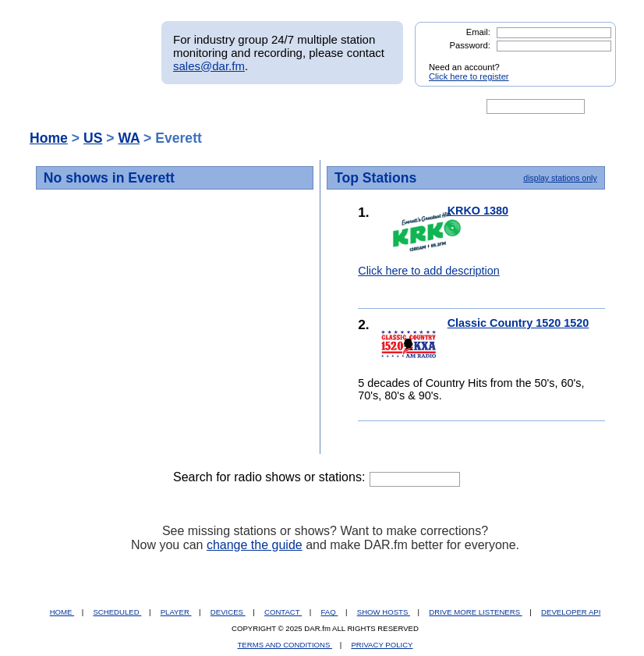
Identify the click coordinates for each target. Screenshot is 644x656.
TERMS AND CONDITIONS (285, 645)
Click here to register (469, 76)
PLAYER (176, 612)
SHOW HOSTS (384, 612)
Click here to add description (429, 271)
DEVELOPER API (571, 612)
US (93, 138)
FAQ (330, 612)
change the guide (255, 545)
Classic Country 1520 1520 (518, 323)
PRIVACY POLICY (382, 645)
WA (129, 138)
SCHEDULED (117, 612)
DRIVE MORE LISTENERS (475, 612)
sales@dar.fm (209, 66)
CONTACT (283, 612)
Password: (470, 45)
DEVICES (228, 612)
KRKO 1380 (478, 211)
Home (49, 138)
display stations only (560, 178)
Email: (478, 32)
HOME (62, 612)
